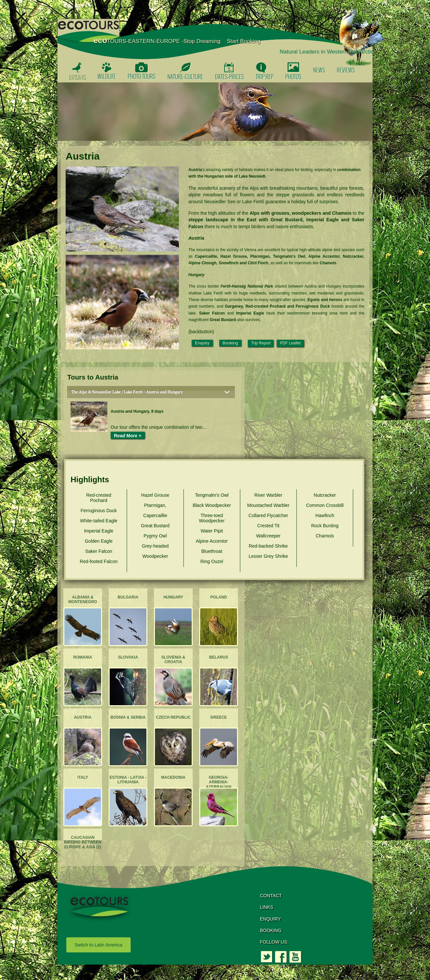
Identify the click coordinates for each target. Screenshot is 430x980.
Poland (219, 597)
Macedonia (173, 777)
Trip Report (261, 343)
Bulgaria (128, 597)
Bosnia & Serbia (128, 717)
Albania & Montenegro (83, 599)
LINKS (267, 907)
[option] (215, 112)
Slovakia (128, 657)
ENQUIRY (270, 919)
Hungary (173, 597)
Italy (83, 777)
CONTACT (271, 896)
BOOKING (271, 930)
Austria (83, 717)
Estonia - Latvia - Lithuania (128, 780)
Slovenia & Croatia (173, 660)
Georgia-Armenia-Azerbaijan (218, 782)
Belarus (219, 657)
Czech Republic (173, 717)
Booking (230, 343)
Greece (219, 717)
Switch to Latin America (98, 945)
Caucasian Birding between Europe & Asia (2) (83, 842)
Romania (83, 657)
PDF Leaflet (290, 343)
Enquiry (202, 343)
